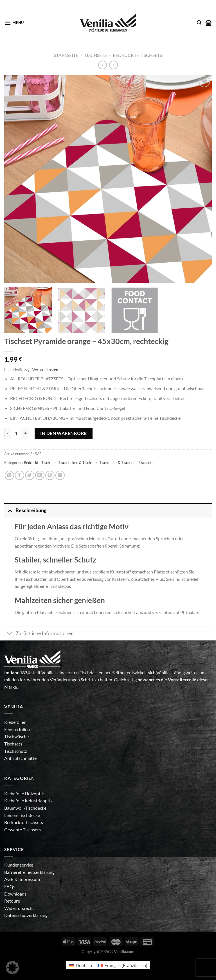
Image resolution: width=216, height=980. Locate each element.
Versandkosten (45, 370)
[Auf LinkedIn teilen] (60, 475)
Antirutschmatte (20, 758)
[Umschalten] (10, 510)
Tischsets (95, 55)
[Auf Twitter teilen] (30, 475)
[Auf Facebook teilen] (20, 475)
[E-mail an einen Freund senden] (40, 475)
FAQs (10, 886)
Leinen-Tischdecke (22, 815)
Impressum (29, 879)
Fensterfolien (17, 729)
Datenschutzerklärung (26, 915)
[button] (12, 968)
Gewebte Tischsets (22, 830)
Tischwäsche (16, 736)
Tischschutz (16, 751)
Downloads (15, 894)
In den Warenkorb (64, 433)
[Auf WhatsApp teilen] (9, 475)
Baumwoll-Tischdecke (25, 808)
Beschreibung (25, 510)
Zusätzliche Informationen (39, 634)
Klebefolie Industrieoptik (28, 801)
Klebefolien (15, 722)
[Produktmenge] (16, 433)
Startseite (66, 55)
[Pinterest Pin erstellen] (50, 475)
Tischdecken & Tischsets (78, 463)
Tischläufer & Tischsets (118, 463)
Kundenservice (19, 865)
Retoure (12, 901)
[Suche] (199, 23)
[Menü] (14, 23)
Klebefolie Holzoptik (24, 793)
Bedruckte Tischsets (137, 55)
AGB (9, 879)
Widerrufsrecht (19, 908)
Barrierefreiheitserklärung (29, 872)
